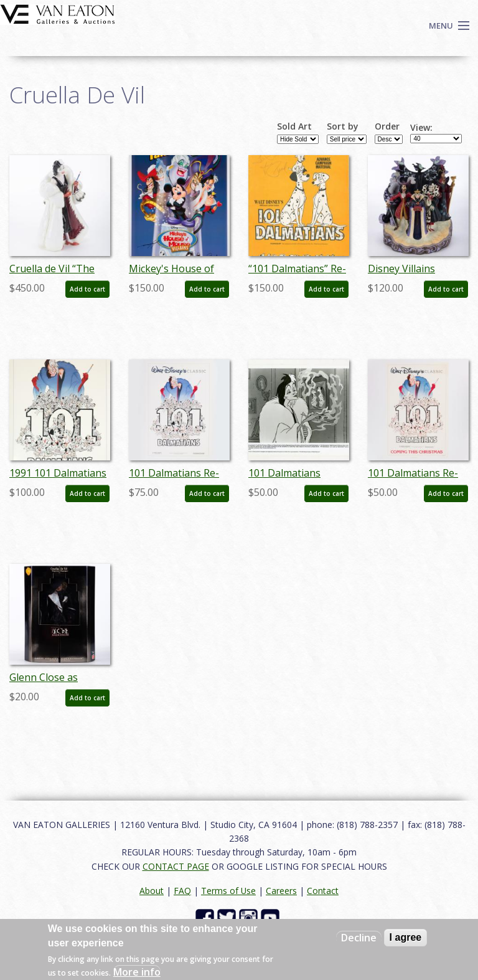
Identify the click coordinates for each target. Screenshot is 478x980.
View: (421, 128)
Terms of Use (228, 891)
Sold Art (294, 126)
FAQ (182, 891)
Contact (323, 891)
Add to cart (87, 289)
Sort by (343, 126)
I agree (406, 937)
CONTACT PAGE (176, 866)
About (152, 891)
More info (137, 972)
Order (387, 126)
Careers (281, 891)
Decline (359, 938)
